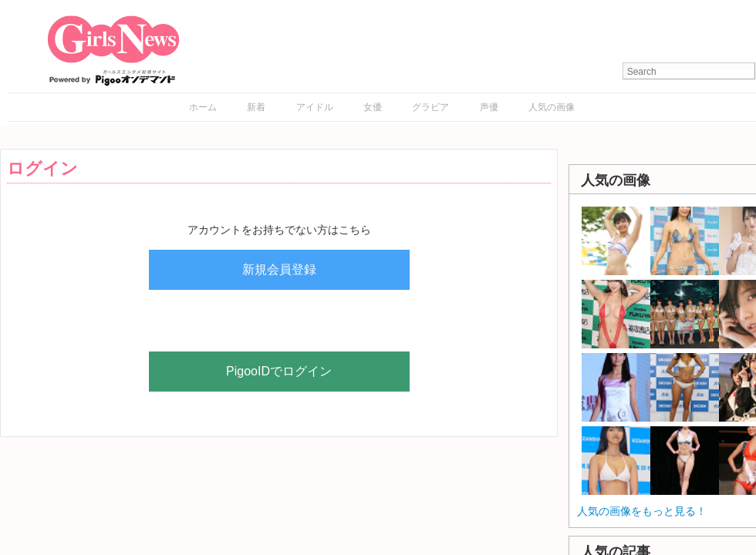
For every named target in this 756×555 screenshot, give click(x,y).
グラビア (430, 107)
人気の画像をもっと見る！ (642, 511)
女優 (373, 107)
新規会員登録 (279, 269)
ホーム (203, 107)
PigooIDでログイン (279, 371)
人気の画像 (552, 107)
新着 (256, 107)
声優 (489, 107)
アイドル (315, 107)
